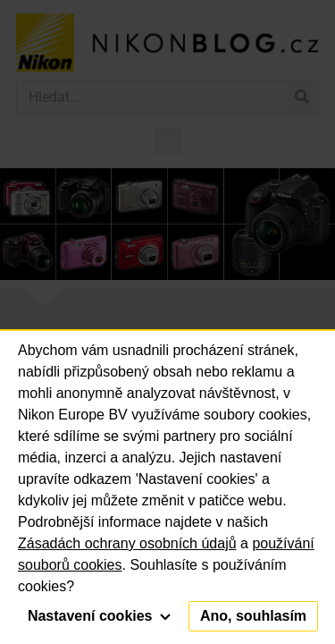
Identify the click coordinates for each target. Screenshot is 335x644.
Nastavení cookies (99, 616)
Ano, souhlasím (253, 616)
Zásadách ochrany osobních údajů (127, 543)
